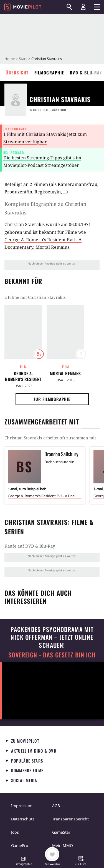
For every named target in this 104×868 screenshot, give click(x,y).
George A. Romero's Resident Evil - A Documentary (23, 376)
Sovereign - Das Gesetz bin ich (52, 655)
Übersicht (17, 72)
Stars (23, 59)
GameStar (61, 832)
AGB (56, 806)
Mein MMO (63, 845)
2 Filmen (39, 184)
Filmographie (49, 72)
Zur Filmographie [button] (52, 399)
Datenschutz (23, 819)
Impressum (22, 806)
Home (10, 59)
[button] (23, 861)
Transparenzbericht (70, 819)
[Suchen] (69, 7)
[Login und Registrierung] (83, 7)
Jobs (15, 832)
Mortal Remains (52, 247)
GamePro (20, 845)
